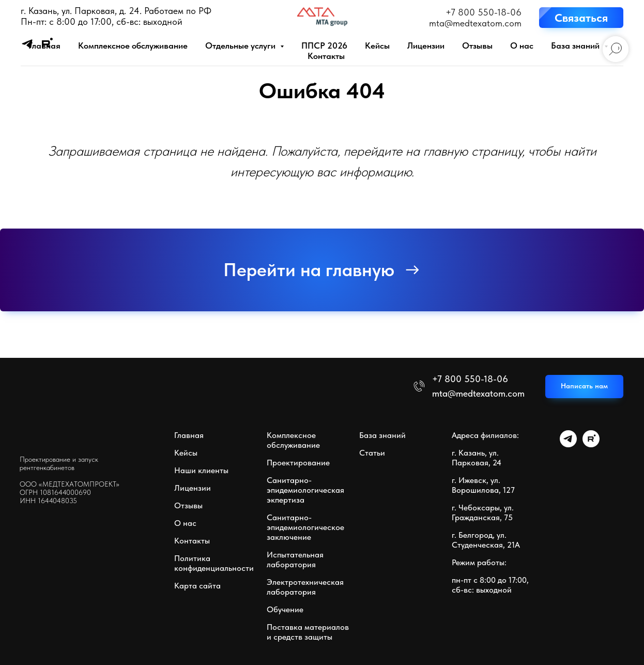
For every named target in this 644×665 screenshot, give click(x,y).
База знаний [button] (576, 46)
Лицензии (426, 46)
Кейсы (377, 46)
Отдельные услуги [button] (241, 46)
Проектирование (298, 463)
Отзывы (477, 46)
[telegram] (568, 444)
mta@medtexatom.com (475, 23)
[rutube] (591, 444)
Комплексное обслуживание (133, 46)
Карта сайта (197, 586)
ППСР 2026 (324, 46)
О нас (522, 46)
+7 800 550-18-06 (484, 12)
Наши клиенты (201, 470)
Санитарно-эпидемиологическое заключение (305, 527)
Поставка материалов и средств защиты (308, 632)
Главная (44, 46)
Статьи (372, 453)
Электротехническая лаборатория (305, 587)
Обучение (285, 609)
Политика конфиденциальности (214, 563)
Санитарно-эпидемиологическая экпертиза (305, 490)
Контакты (326, 56)
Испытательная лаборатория (295, 560)
